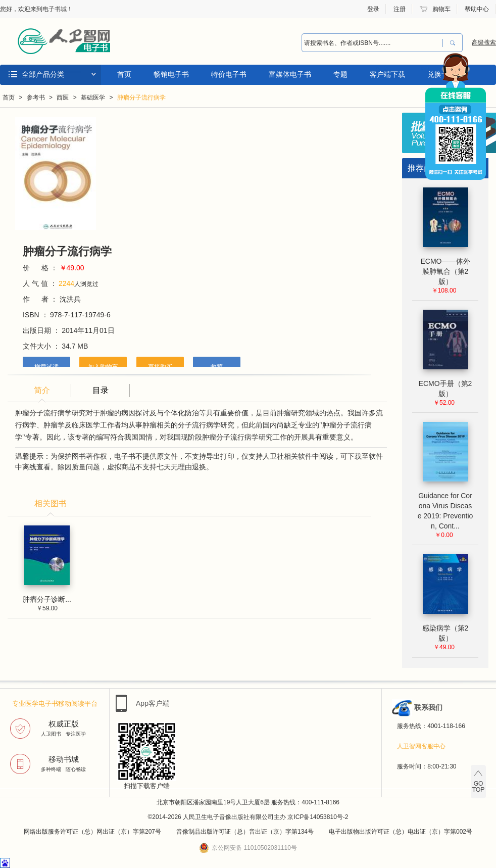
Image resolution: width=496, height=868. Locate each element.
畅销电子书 (171, 74)
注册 (400, 9)
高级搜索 (484, 42)
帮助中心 (477, 9)
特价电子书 (229, 74)
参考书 (36, 98)
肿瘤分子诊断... (47, 599)
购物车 (441, 9)
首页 (124, 74)
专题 (340, 74)
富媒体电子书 (290, 74)
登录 (373, 9)
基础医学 (93, 98)
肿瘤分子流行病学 (141, 98)
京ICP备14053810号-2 (318, 817)
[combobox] (370, 43)
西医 (63, 98)
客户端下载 (387, 74)
